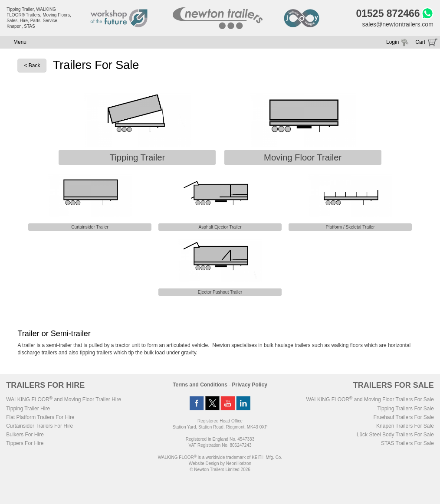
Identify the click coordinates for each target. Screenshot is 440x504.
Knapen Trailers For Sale (405, 426)
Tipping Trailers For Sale (406, 409)
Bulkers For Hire (25, 435)
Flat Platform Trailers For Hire (40, 417)
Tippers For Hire (25, 443)
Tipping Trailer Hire (28, 409)
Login (392, 42)
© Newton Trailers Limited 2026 (220, 470)
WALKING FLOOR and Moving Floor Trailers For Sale (370, 399)
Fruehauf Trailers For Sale (403, 417)
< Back (32, 65)
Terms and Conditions (200, 385)
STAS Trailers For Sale (407, 443)
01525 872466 (388, 13)
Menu (20, 42)
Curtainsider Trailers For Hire (39, 426)
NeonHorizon (239, 463)
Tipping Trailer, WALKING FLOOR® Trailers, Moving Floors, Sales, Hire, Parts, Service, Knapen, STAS (39, 18)
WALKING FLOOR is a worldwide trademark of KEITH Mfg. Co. (220, 457)
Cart (420, 42)
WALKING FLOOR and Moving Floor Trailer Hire (64, 399)
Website (204, 463)
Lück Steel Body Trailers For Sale (395, 435)
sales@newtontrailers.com (397, 24)
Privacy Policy (250, 385)
